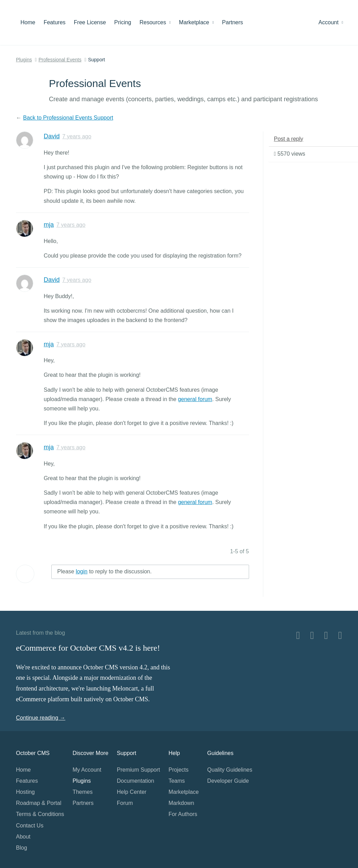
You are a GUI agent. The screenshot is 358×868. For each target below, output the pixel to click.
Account (331, 22)
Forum (125, 803)
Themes (83, 792)
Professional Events (60, 60)
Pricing (123, 22)
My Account (87, 770)
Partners (232, 22)
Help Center (132, 792)
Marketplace (196, 22)
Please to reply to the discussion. (104, 571)
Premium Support (139, 770)
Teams (177, 781)
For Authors (183, 814)
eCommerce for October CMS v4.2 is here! (88, 648)
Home (28, 22)
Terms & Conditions (40, 814)
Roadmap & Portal (39, 803)
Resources (155, 22)
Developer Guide (228, 781)
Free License (90, 22)
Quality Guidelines (230, 770)
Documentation (136, 781)
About (23, 837)
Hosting (25, 792)
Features (55, 22)
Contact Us (30, 826)
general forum (195, 399)
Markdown (181, 803)
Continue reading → (41, 718)
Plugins (24, 60)
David (52, 136)
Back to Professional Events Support (68, 118)
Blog (22, 848)
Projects (179, 770)
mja (49, 225)
